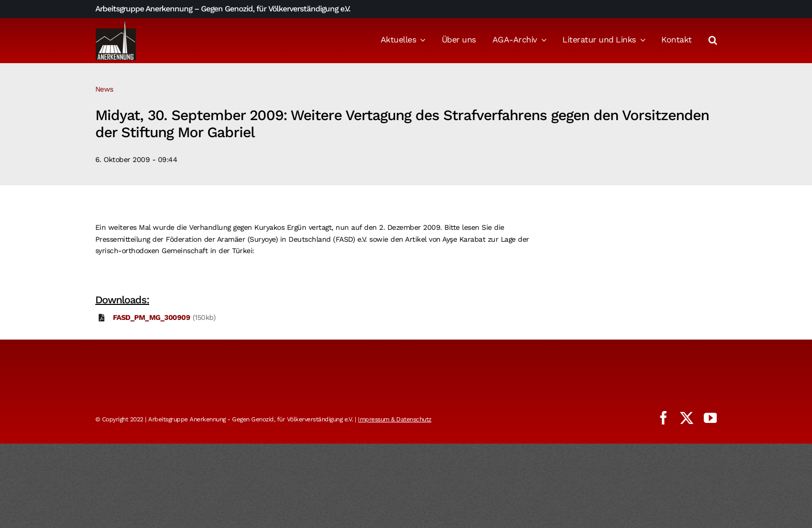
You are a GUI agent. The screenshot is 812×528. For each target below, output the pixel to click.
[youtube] (711, 418)
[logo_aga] (116, 22)
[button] (713, 41)
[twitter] (687, 418)
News (104, 89)
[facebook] (663, 418)
